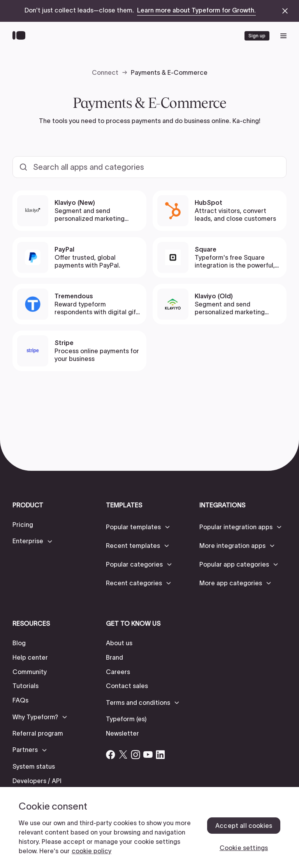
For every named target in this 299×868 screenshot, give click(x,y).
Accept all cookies (244, 826)
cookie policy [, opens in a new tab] (91, 851)
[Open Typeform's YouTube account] (148, 755)
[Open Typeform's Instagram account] (135, 755)
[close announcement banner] (285, 11)
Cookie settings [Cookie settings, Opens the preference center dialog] (244, 848)
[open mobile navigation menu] (283, 36)
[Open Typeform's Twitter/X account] (123, 755)
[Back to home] (21, 36)
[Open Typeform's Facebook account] (111, 755)
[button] (33, 541)
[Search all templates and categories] (149, 167)
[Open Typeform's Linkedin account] (160, 755)
